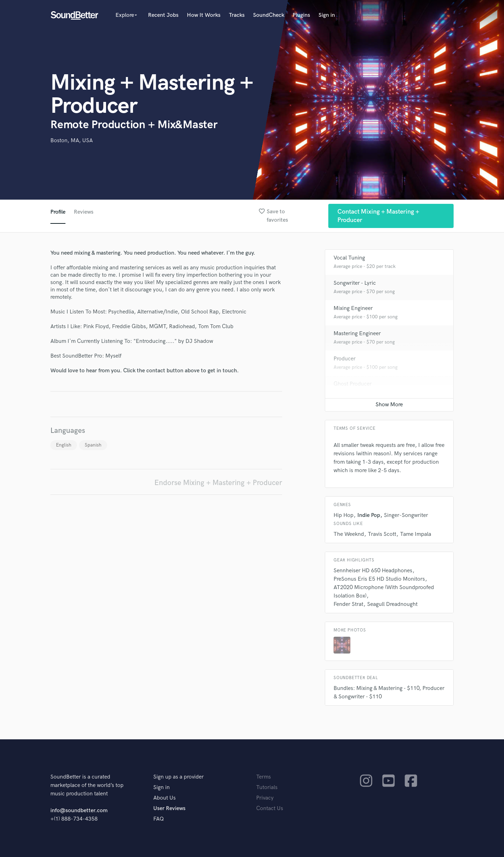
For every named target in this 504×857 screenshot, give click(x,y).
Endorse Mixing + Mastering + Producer (218, 483)
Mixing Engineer (353, 308)
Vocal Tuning (349, 258)
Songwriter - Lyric (355, 283)
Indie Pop (369, 515)
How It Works (204, 15)
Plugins (301, 15)
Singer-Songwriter (406, 515)
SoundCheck (269, 15)
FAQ (159, 819)
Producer (345, 359)
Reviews (84, 212)
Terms (264, 777)
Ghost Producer (353, 384)
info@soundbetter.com (79, 811)
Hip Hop (344, 515)
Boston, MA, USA (72, 141)
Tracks (237, 15)
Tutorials (267, 787)
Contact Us (270, 808)
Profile (58, 212)
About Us (164, 798)
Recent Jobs (163, 15)
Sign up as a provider (178, 777)
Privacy (265, 798)
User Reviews (169, 808)
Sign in (327, 15)
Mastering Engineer (357, 334)
